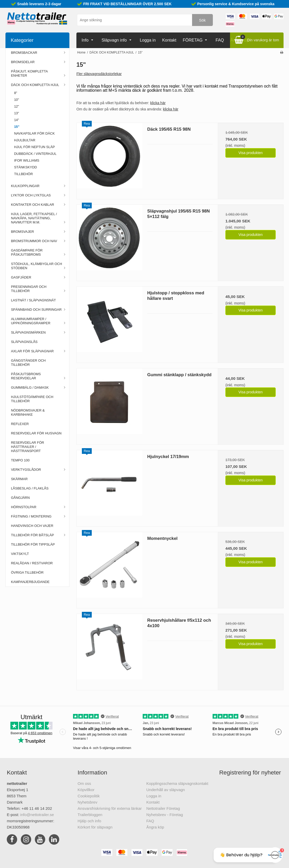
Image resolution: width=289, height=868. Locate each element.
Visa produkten (250, 153)
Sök (202, 20)
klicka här (158, 103)
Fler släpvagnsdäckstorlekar (99, 74)
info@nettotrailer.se (37, 815)
